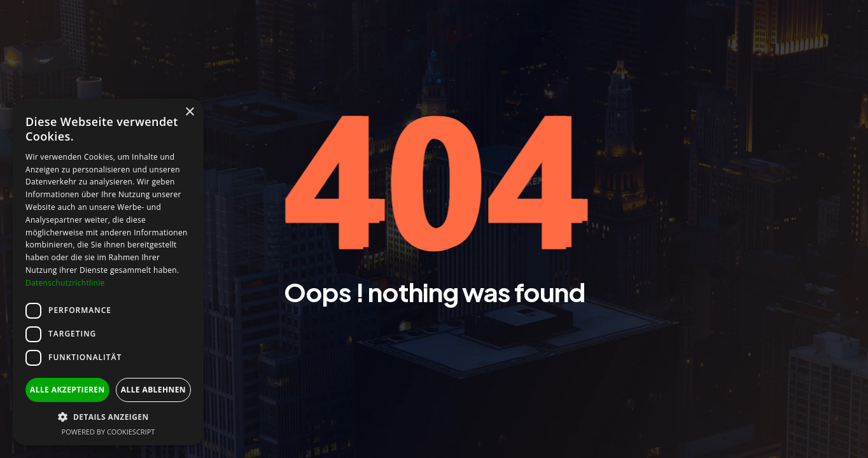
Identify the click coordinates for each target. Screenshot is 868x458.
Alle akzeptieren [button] (67, 390)
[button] (108, 417)
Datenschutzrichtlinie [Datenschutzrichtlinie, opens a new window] (65, 283)
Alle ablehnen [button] (153, 390)
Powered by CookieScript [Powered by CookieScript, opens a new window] (108, 432)
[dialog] (108, 272)
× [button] (189, 112)
